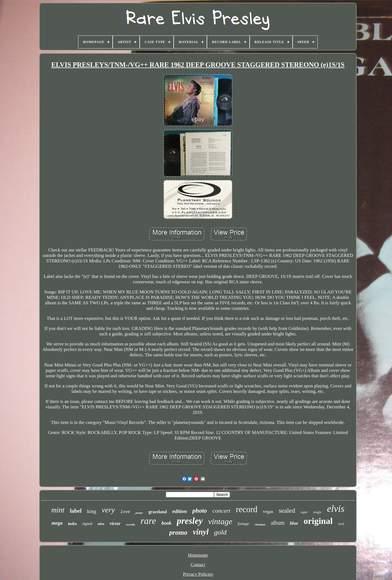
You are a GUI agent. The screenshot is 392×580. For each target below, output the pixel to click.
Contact (198, 565)
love (125, 512)
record (246, 509)
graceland (158, 512)
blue (294, 523)
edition (180, 511)
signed (87, 524)
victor (115, 523)
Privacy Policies (198, 574)
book (166, 523)
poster (139, 513)
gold (220, 532)
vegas (268, 511)
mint (58, 510)
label (76, 511)
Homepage (198, 555)
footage (243, 524)
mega (57, 523)
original (318, 521)
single (317, 512)
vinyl (201, 532)
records (131, 524)
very (108, 510)
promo (178, 532)
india (72, 524)
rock (341, 524)
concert (221, 511)
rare (148, 521)
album (278, 523)
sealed (287, 511)
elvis (336, 509)
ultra (101, 524)
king (92, 511)
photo (200, 511)
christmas (260, 525)
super (304, 512)
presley (190, 521)
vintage (220, 521)
